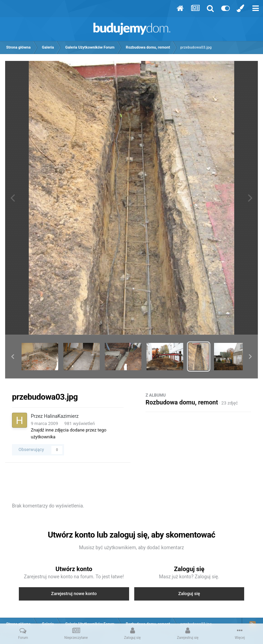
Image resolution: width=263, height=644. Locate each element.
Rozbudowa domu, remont (182, 402)
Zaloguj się (189, 594)
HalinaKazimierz (61, 416)
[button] (13, 357)
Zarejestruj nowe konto (74, 594)
